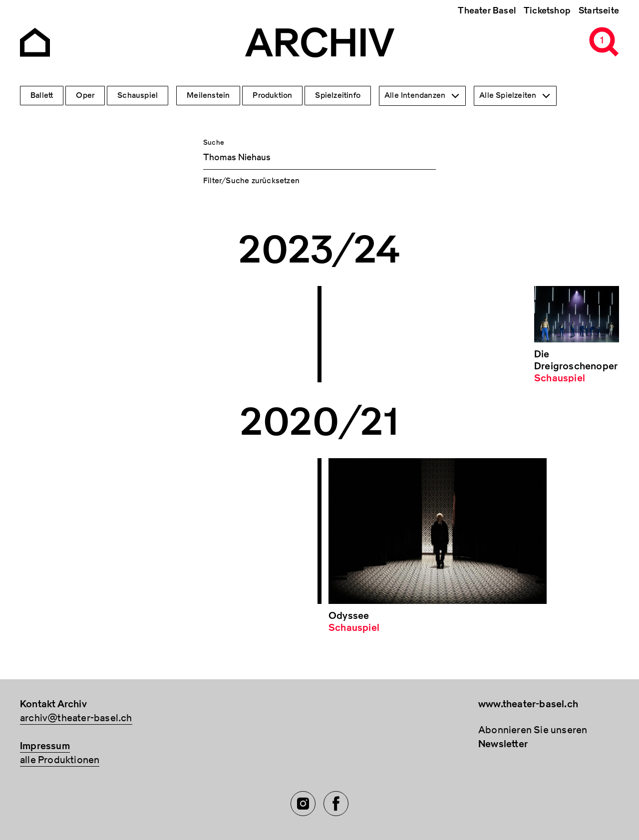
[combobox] (422, 96)
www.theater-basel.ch (528, 704)
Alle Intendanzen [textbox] (415, 95)
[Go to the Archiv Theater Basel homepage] (35, 41)
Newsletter (503, 744)
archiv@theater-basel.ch (76, 718)
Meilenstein (208, 95)
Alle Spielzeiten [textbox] (508, 95)
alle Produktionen (60, 760)
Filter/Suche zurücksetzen (251, 181)
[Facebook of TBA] (336, 804)
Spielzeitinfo (338, 95)
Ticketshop (547, 11)
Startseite (599, 11)
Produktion (272, 95)
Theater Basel (487, 11)
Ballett (42, 95)
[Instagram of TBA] (303, 804)
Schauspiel (138, 95)
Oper (85, 95)
